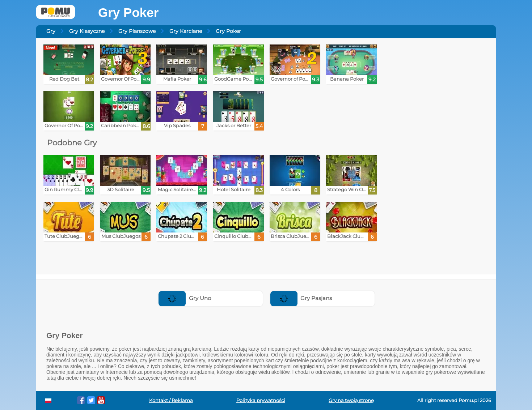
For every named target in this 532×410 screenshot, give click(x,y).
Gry (51, 31)
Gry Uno (185, 298)
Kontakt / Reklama (171, 400)
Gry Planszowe (137, 31)
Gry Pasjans (301, 298)
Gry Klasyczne (87, 31)
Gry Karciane (186, 31)
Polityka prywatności (261, 400)
